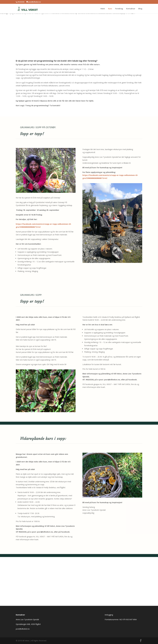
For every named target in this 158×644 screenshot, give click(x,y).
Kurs (110, 9)
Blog (140, 9)
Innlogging (109, 615)
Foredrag (119, 9)
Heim (103, 9)
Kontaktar (131, 9)
